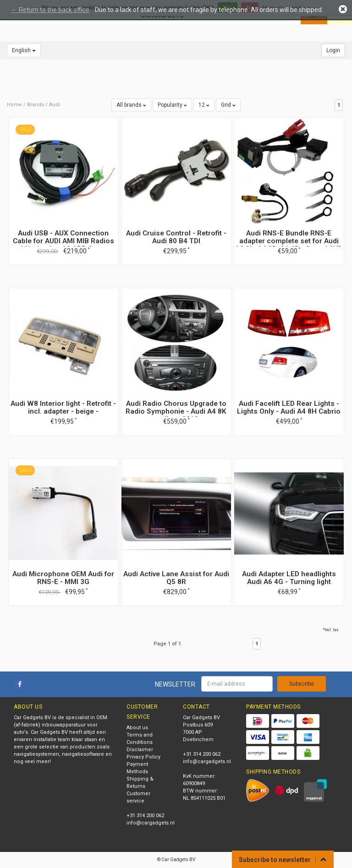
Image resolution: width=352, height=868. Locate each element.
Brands (36, 105)
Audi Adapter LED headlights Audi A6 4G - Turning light (289, 578)
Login (333, 50)
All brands (131, 105)
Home (14, 105)
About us (137, 728)
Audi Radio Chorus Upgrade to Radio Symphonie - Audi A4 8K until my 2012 (176, 411)
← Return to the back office (50, 10)
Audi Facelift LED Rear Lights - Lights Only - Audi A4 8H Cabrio (289, 407)
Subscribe (302, 684)
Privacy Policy (143, 757)
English (24, 50)
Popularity (172, 105)
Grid (228, 105)
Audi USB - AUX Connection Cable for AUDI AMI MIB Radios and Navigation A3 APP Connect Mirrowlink (63, 245)
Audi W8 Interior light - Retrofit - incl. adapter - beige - (63, 407)
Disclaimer (140, 750)
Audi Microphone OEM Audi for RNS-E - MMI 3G (63, 578)
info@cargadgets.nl (151, 823)
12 (204, 105)
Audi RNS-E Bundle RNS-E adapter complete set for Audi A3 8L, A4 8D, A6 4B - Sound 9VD (289, 241)
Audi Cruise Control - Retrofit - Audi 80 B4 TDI (176, 237)
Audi (55, 105)
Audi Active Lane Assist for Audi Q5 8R (176, 578)
